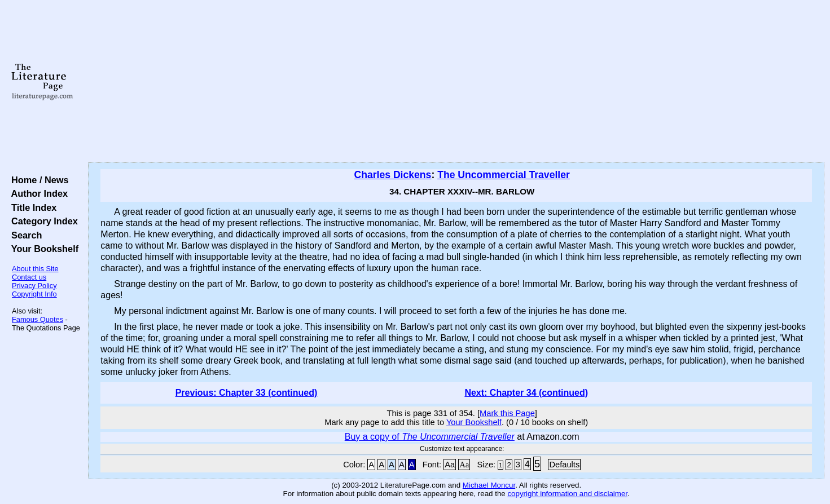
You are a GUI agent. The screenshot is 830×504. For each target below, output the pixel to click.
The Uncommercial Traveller (504, 175)
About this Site (35, 269)
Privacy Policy (34, 286)
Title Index (31, 207)
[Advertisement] (456, 82)
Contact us (29, 277)
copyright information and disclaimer (567, 494)
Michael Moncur (489, 485)
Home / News (38, 180)
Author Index (37, 193)
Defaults (564, 465)
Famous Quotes (38, 319)
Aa (450, 465)
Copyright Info (34, 294)
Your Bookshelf (42, 249)
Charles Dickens (392, 175)
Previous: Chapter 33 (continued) (247, 393)
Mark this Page (507, 413)
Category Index (42, 221)
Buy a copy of (430, 437)
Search (24, 235)
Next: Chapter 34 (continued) (526, 393)
